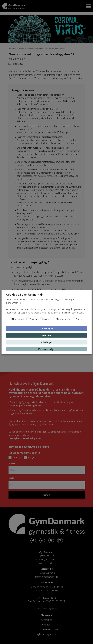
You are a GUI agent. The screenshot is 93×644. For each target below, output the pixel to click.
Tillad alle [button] (46, 335)
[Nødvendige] (10, 319)
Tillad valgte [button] (46, 328)
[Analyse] (41, 319)
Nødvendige (18, 319)
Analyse (47, 319)
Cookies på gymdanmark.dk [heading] (25, 295)
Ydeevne (34, 319)
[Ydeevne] (28, 319)
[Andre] (74, 319)
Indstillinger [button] (47, 342)
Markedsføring (63, 319)
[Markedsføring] (54, 319)
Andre (79, 319)
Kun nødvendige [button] (46, 349)
